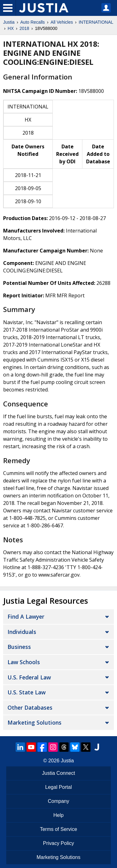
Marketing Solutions (34, 722)
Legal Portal (58, 787)
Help (58, 815)
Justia (9, 22)
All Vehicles (62, 22)
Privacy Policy (59, 843)
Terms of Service (58, 829)
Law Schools (24, 662)
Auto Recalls (33, 22)
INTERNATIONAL (96, 22)
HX (11, 28)
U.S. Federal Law (29, 677)
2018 (24, 28)
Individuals (22, 632)
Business (19, 647)
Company (58, 801)
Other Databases (30, 707)
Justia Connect (59, 773)
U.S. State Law (27, 692)
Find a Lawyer (26, 616)
